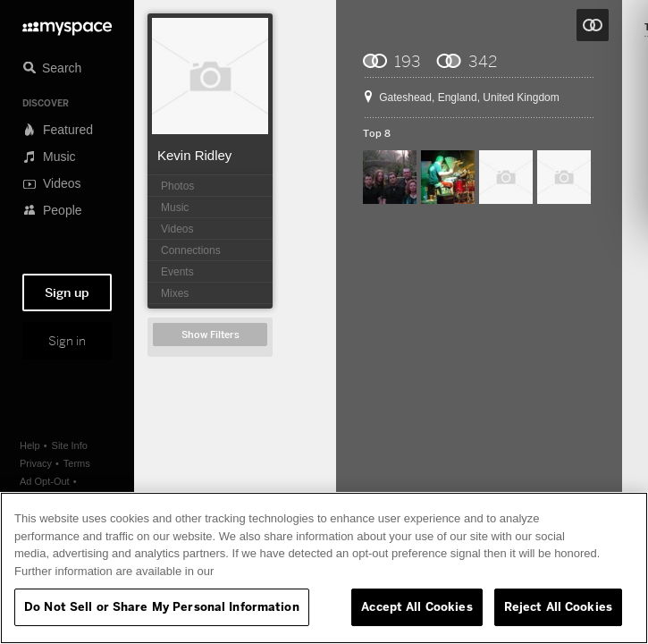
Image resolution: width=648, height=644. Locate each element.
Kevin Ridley (194, 155)
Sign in (67, 341)
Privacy (36, 463)
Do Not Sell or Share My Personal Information (162, 606)
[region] (324, 568)
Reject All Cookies (558, 606)
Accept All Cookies (417, 606)
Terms (77, 463)
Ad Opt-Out (45, 481)
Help (30, 445)
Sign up (67, 292)
